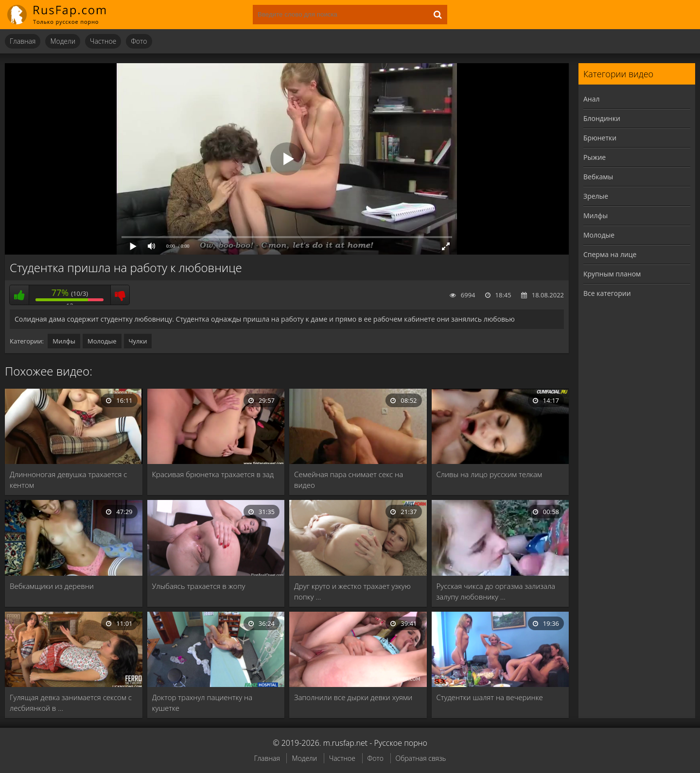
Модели (63, 41)
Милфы (64, 341)
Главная (23, 41)
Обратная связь (421, 758)
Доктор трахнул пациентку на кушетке (202, 703)
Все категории (607, 293)
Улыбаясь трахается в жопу (199, 586)
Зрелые (596, 196)
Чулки (138, 341)
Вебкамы (598, 177)
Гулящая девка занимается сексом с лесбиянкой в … (71, 703)
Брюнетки (600, 138)
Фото (139, 41)
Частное (103, 41)
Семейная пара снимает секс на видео (349, 480)
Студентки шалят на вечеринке (490, 697)
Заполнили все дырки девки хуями (353, 697)
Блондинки (602, 118)
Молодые (102, 341)
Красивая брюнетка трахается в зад (213, 474)
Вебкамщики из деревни (52, 586)
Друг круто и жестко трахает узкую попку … (352, 591)
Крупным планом (612, 274)
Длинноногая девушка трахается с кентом (68, 480)
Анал (592, 99)
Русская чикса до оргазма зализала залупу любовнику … (496, 591)
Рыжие (595, 157)
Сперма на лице (610, 254)
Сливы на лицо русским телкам (490, 474)
